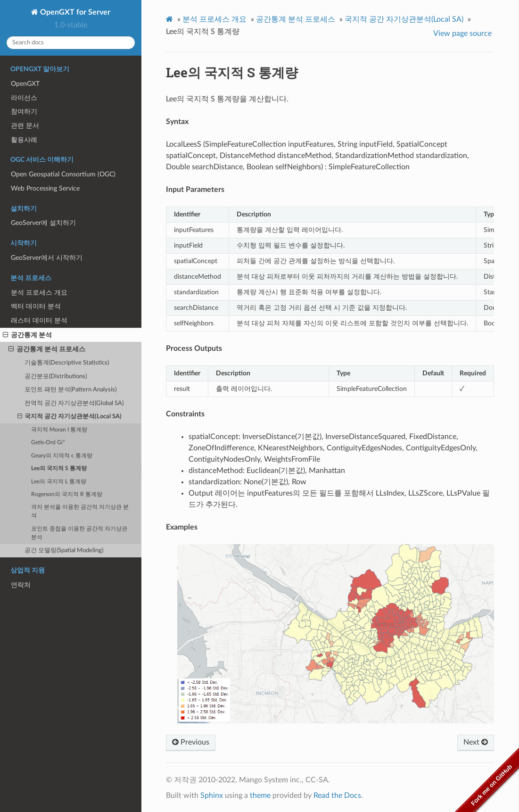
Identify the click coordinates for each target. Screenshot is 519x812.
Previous (191, 742)
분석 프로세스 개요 (39, 293)
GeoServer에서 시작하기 (47, 258)
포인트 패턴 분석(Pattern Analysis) (70, 390)
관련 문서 (25, 126)
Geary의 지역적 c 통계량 (62, 456)
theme (260, 795)
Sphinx (212, 795)
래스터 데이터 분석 (39, 320)
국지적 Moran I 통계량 (59, 430)
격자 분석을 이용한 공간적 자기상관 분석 (80, 511)
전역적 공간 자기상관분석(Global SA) (74, 403)
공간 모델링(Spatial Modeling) (64, 551)
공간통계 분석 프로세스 (47, 349)
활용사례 (24, 140)
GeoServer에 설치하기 (43, 223)
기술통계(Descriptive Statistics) (67, 363)
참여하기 (24, 112)
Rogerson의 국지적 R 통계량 (67, 494)
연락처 (21, 585)
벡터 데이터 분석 (36, 306)
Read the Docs (337, 795)
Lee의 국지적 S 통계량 (59, 468)
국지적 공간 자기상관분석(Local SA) (70, 417)
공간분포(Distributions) (56, 377)
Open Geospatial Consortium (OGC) (63, 174)
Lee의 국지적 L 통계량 (59, 482)
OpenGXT (25, 84)
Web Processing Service (45, 188)
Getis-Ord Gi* (48, 443)
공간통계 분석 (27, 335)
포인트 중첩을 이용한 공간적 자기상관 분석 (79, 533)
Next (476, 742)
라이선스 (24, 98)
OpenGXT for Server (74, 12)
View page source (462, 33)
